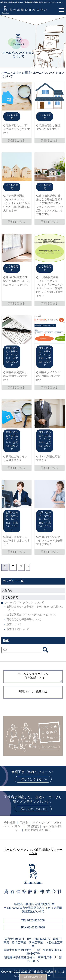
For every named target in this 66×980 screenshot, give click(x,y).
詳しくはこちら (31, 779)
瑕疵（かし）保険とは (33, 692)
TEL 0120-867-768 (33, 920)
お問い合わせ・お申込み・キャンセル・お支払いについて (35, 608)
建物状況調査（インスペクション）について (31, 615)
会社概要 (10, 823)
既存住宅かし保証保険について (24, 619)
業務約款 (33, 826)
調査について (14, 624)
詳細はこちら (17, 140)
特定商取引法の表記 (37, 830)
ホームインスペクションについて (24, 602)
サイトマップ (41, 823)
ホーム (6, 73)
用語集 (24, 823)
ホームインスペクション (33, 676)
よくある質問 (21, 73)
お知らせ (8, 590)
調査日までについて (18, 629)
